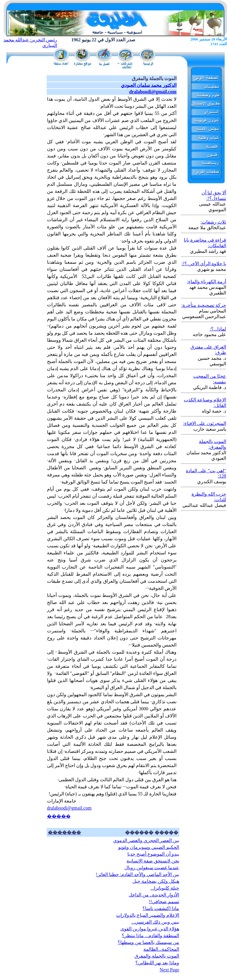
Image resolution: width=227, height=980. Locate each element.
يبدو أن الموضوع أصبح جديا (153, 854)
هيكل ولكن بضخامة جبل (156, 881)
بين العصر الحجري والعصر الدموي (146, 840)
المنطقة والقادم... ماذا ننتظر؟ (150, 936)
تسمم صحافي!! (164, 902)
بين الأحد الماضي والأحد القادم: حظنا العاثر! (137, 874)
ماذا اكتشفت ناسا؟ (161, 908)
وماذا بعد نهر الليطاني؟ (157, 963)
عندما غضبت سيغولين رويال (152, 868)
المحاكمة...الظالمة (161, 949)
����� (59, 816)
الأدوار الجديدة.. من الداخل (154, 895)
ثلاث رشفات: (213, 222)
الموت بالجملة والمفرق (157, 956)
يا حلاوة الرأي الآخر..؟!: (204, 264)
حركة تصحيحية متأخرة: (204, 305)
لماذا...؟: (218, 329)
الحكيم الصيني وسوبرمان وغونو (149, 847)
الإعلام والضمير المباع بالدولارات (148, 915)
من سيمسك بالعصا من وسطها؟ (148, 942)
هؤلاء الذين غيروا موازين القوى (150, 929)
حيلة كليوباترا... (165, 888)
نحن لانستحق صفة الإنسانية (153, 861)
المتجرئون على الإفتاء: (205, 423)
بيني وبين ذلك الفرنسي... (155, 922)
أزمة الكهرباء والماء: (207, 282)
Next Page (169, 970)
